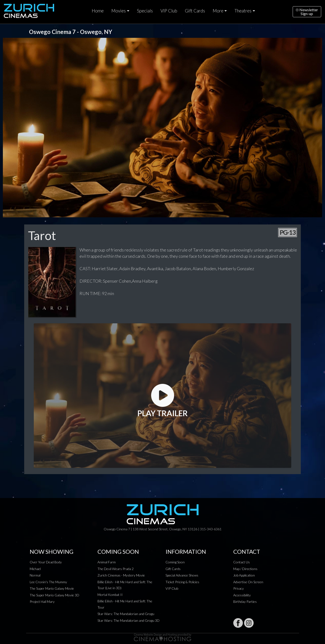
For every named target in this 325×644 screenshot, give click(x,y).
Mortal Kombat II (110, 595)
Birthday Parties (245, 602)
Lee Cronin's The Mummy (48, 582)
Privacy (239, 588)
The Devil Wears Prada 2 (116, 569)
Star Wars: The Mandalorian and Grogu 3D (128, 620)
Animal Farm (107, 562)
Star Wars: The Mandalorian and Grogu (126, 614)
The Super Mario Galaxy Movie (52, 588)
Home (98, 11)
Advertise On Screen (248, 582)
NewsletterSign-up (307, 12)
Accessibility (242, 595)
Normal (35, 575)
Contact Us (242, 562)
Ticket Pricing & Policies (182, 582)
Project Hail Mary (42, 602)
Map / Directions (245, 569)
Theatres (243, 11)
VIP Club (169, 11)
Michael (35, 569)
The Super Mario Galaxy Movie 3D (54, 595)
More (218, 11)
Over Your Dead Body (46, 562)
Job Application (244, 575)
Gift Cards (195, 11)
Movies (119, 11)
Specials (145, 11)
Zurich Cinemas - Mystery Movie (121, 575)
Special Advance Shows (182, 575)
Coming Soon (175, 562)
